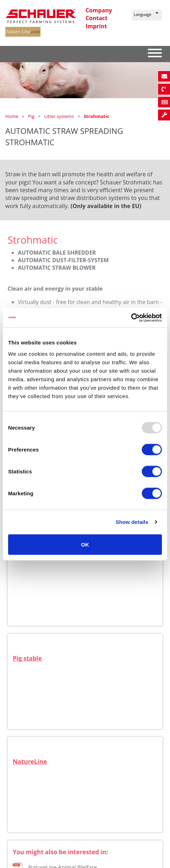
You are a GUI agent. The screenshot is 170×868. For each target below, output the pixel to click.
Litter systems (60, 116)
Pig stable (30, 663)
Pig (32, 116)
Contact (96, 18)
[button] (147, 15)
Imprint (96, 26)
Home (12, 116)
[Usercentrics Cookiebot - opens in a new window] (131, 318)
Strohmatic (96, 116)
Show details (132, 522)
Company (99, 10)
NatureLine (32, 766)
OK (85, 544)
